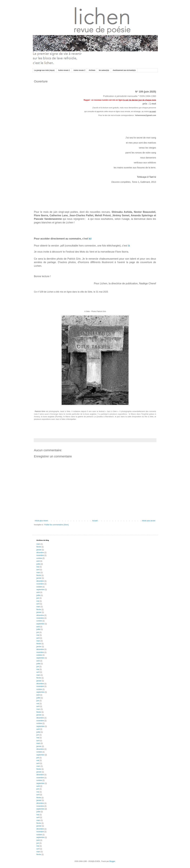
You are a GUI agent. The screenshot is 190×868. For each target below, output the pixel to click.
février (39, 547)
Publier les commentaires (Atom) (56, 525)
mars (38, 544)
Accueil (95, 521)
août (38, 561)
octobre (39, 558)
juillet (38, 564)
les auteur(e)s (104, 70)
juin (38, 598)
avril (38, 570)
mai (38, 567)
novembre (40, 555)
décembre (40, 553)
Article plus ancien (149, 521)
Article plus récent (41, 521)
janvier (39, 550)
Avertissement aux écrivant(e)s (124, 70)
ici (90, 239)
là (129, 246)
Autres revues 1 (64, 70)
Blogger (112, 861)
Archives (92, 70)
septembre (40, 590)
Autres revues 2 (79, 70)
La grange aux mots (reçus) (44, 70)
